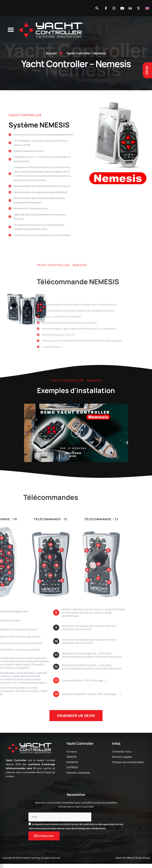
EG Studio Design (141, 858)
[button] (97, 8)
